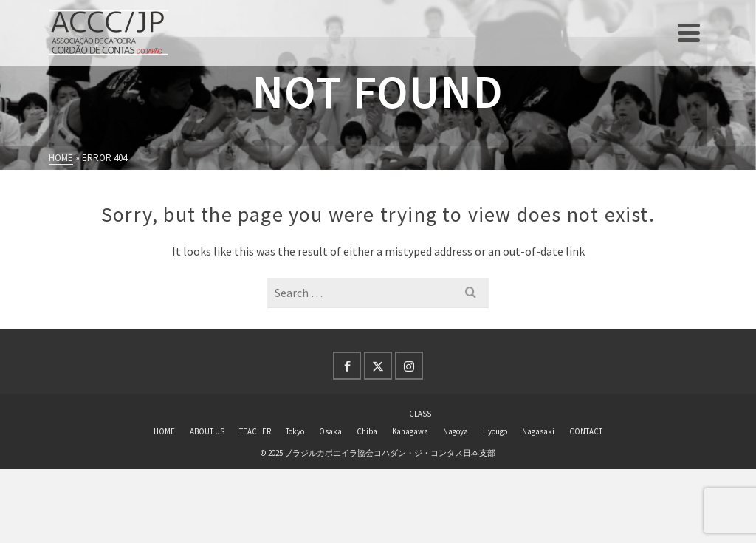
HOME (164, 431)
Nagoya (456, 431)
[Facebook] (347, 366)
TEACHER (255, 431)
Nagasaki (538, 431)
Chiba (367, 431)
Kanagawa (410, 431)
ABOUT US (207, 431)
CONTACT (586, 431)
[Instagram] (409, 366)
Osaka (330, 431)
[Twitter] (378, 366)
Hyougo (495, 431)
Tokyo (295, 431)
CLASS (420, 414)
